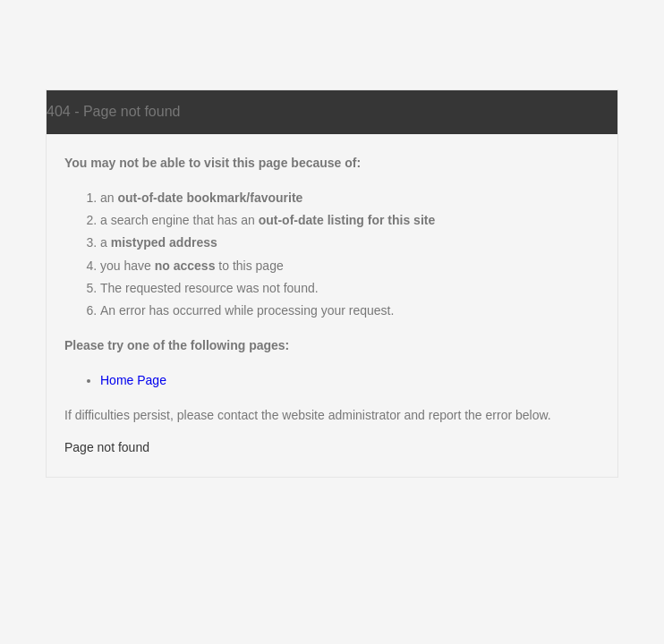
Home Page (133, 380)
